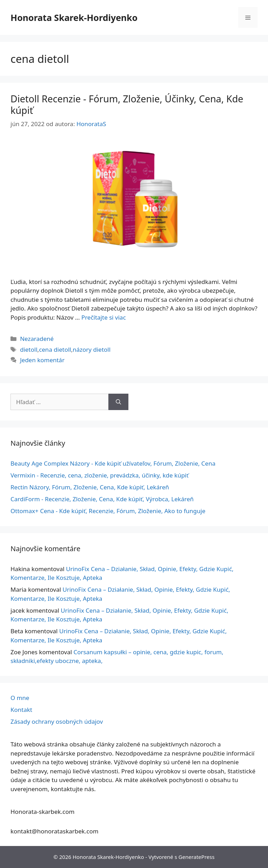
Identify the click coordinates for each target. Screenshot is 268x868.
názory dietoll (92, 349)
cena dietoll (55, 349)
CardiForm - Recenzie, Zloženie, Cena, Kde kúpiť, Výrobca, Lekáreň (102, 499)
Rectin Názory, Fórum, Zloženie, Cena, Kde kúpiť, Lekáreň (90, 487)
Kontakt (21, 710)
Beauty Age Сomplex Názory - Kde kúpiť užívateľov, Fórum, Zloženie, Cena (113, 463)
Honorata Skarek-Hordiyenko (74, 17)
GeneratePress (196, 857)
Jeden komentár (42, 360)
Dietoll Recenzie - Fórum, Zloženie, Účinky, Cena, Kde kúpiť (127, 104)
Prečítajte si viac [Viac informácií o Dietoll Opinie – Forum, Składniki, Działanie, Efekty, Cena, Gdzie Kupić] (104, 317)
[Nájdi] (118, 402)
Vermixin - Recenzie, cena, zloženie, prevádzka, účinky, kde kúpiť (100, 475)
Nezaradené (37, 339)
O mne (20, 698)
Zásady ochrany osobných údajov (57, 721)
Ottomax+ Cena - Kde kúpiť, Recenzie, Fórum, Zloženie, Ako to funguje (108, 511)
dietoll (29, 349)
